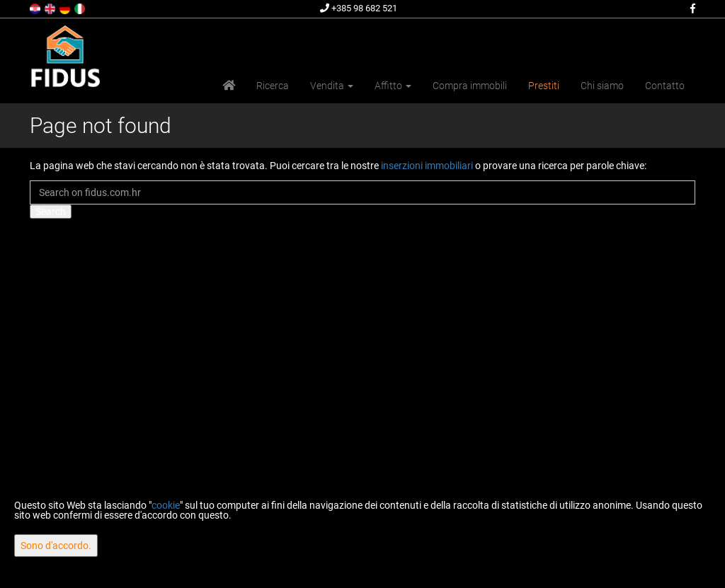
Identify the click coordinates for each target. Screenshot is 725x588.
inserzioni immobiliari (427, 166)
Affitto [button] (393, 86)
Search (51, 212)
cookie (166, 505)
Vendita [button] (332, 86)
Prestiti (544, 86)
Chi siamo (602, 86)
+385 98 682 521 (359, 8)
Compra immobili (470, 86)
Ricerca (273, 86)
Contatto (665, 86)
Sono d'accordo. (56, 546)
